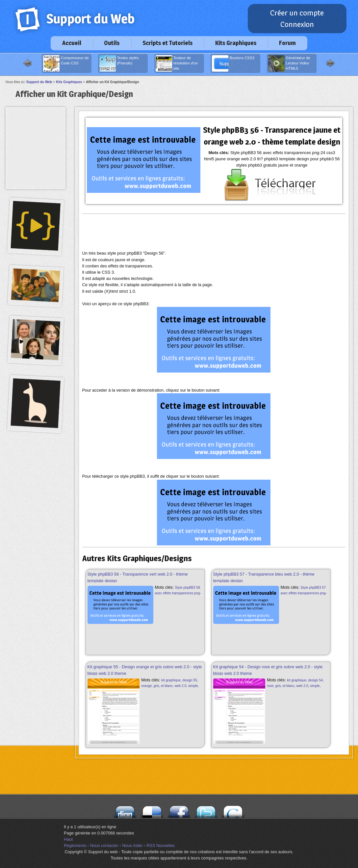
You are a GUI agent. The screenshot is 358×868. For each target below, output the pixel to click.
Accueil (72, 43)
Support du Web (39, 82)
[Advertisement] (214, 232)
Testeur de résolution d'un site (177, 63)
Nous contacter (104, 845)
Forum (287, 43)
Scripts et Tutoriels (167, 43)
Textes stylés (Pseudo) (119, 63)
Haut (68, 839)
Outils (112, 43)
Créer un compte (297, 13)
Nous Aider (132, 845)
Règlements (75, 845)
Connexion (297, 24)
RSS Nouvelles (161, 845)
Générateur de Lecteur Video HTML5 (289, 63)
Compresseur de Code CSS (66, 63)
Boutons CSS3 (233, 63)
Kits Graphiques (236, 43)
